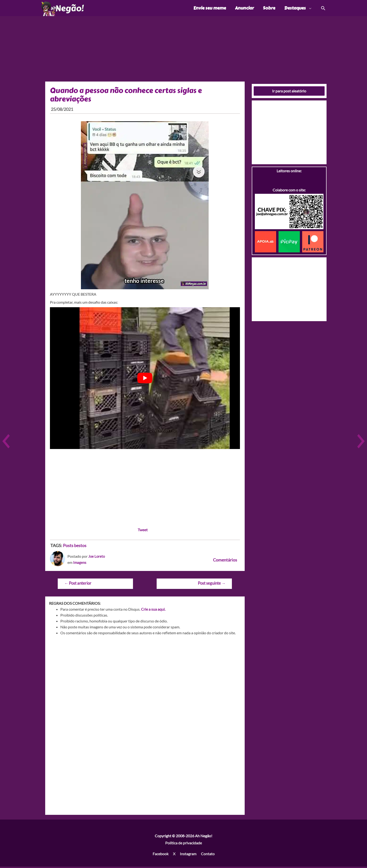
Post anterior (78, 585)
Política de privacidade (183, 844)
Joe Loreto (97, 558)
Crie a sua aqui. (153, 610)
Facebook (161, 855)
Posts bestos (75, 547)
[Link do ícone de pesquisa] (323, 9)
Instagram (188, 855)
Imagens (80, 564)
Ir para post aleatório (289, 92)
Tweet (143, 531)
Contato (208, 855)
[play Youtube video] (145, 379)
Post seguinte (212, 585)
